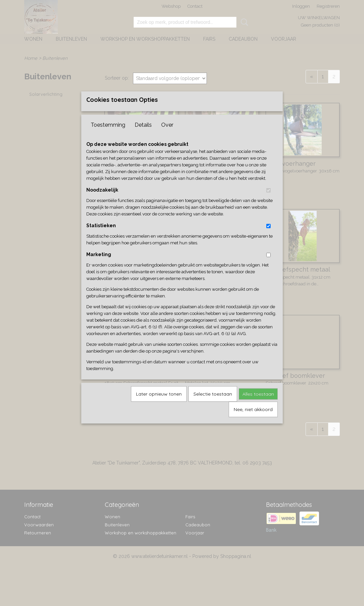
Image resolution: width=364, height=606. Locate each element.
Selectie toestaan (213, 405)
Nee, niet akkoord (253, 420)
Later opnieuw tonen (159, 405)
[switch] (268, 201)
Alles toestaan (258, 405)
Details (143, 136)
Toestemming (108, 136)
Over (167, 136)
